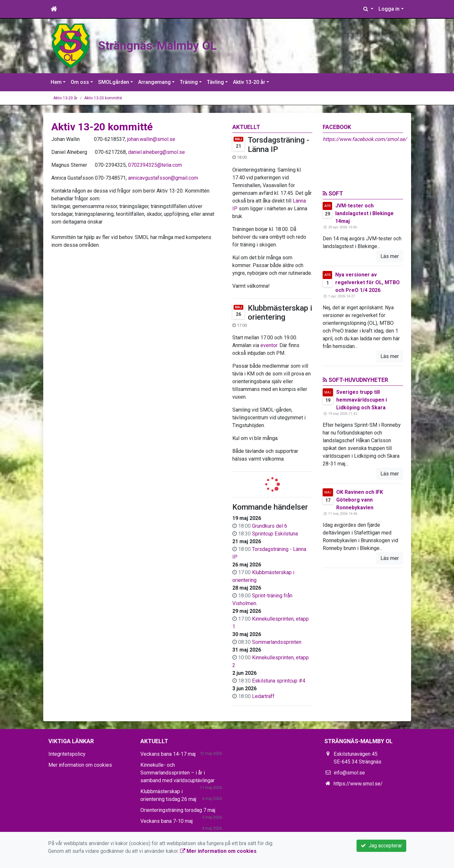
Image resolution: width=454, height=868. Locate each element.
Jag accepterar (381, 846)
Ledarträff (263, 696)
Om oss (80, 82)
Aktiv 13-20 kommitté (103, 98)
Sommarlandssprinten (277, 642)
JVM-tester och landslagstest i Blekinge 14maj (364, 213)
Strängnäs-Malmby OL (190, 44)
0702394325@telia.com (155, 165)
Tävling (215, 82)
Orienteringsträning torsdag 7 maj (178, 810)
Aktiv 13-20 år (249, 82)
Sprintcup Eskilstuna (275, 534)
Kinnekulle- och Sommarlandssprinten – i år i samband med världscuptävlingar (177, 773)
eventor (269, 345)
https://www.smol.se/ (358, 784)
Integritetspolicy (67, 754)
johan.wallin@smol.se (151, 139)
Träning (189, 82)
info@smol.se (349, 773)
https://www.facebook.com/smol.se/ (365, 139)
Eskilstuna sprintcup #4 (279, 681)
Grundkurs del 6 (270, 526)
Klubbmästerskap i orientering (280, 313)
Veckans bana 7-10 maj (166, 821)
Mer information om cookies (80, 765)
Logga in (389, 9)
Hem (56, 82)
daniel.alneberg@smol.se (156, 152)
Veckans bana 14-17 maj (168, 754)
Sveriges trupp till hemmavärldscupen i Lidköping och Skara (362, 400)
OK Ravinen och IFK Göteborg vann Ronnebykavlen (360, 500)
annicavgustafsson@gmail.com (163, 178)
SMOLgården (114, 82)
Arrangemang (154, 82)
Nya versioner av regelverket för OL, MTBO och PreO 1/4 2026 (368, 282)
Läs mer (390, 256)
